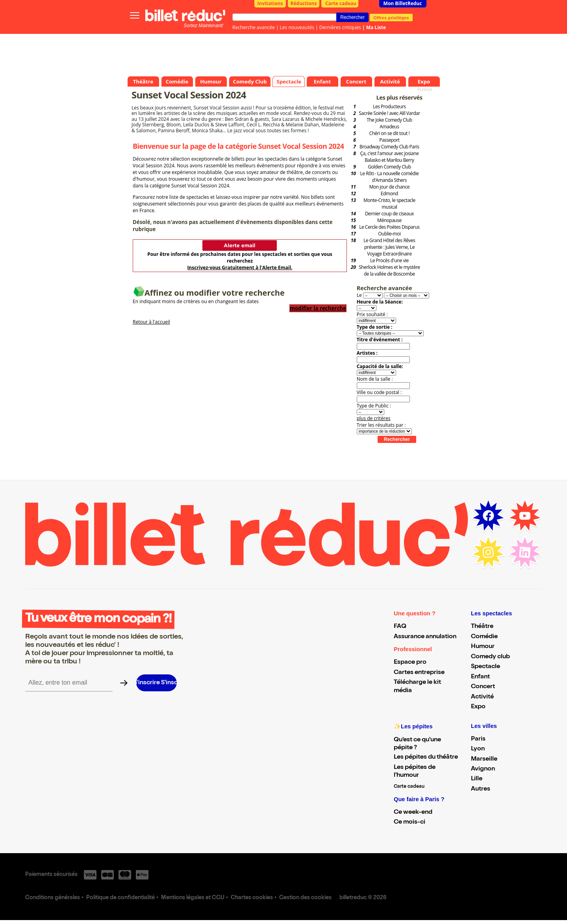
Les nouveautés (297, 27)
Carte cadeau (341, 3)
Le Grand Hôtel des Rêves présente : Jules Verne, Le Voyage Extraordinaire (389, 247)
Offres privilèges (391, 17)
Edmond (389, 194)
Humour (483, 647)
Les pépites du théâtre (426, 757)
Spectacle (485, 667)
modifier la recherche (318, 308)
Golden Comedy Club (389, 167)
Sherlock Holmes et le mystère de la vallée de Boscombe (389, 270)
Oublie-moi (389, 234)
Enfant (480, 677)
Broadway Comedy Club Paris (389, 147)
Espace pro (410, 663)
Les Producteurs (389, 106)
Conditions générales (53, 898)
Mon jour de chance (389, 187)
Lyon (478, 749)
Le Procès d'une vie (389, 260)
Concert (483, 687)
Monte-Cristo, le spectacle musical (389, 204)
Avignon (483, 769)
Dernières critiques (340, 27)
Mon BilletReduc (403, 3)
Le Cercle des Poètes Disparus (389, 227)
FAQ (400, 627)
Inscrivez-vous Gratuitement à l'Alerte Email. (240, 268)
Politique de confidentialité (120, 898)
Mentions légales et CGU (193, 898)
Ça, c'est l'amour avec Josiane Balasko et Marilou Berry (390, 157)
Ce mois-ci (409, 822)
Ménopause (389, 220)
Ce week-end (413, 813)
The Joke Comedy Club (389, 120)
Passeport (389, 140)
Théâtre (482, 627)
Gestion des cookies (305, 898)
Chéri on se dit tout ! (390, 133)
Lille (477, 779)
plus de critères (374, 418)
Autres (481, 789)
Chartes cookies (252, 898)
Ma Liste (376, 27)
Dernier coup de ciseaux (389, 214)
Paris (478, 739)
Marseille (484, 759)
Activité (482, 697)
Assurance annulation (425, 637)
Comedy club (490, 657)
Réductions (304, 3)
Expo (478, 707)
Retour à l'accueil (151, 322)
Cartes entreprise (419, 673)
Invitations (270, 3)
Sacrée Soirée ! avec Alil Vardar (389, 113)
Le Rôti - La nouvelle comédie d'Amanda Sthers (389, 177)
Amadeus (389, 127)
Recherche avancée (254, 27)
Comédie (484, 637)
